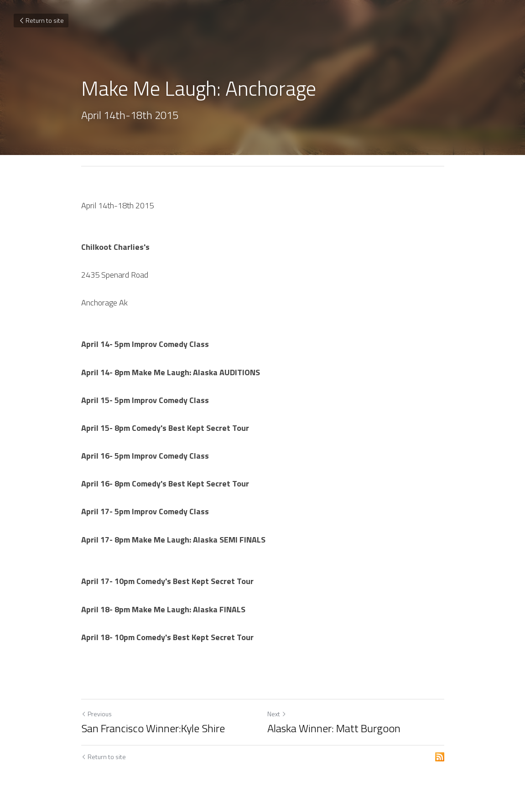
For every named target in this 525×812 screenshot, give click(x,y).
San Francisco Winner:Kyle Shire (153, 728)
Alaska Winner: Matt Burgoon (334, 728)
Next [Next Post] (277, 714)
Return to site (41, 20)
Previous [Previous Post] (96, 714)
